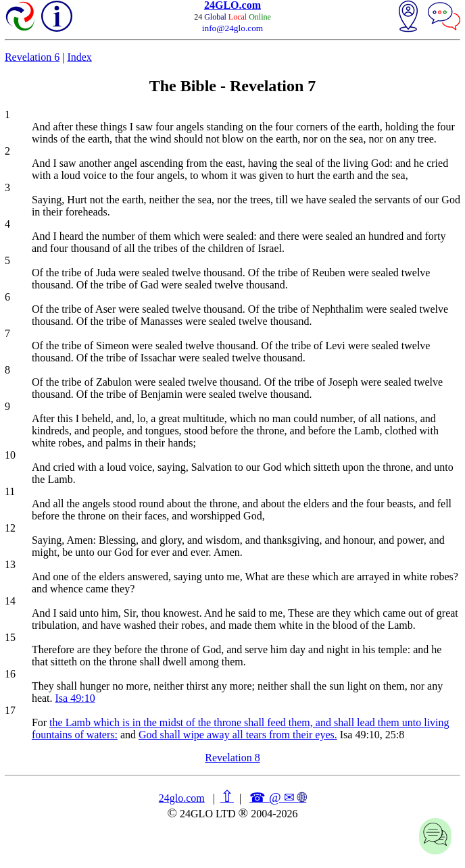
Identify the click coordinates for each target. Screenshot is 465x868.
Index (79, 57)
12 (10, 528)
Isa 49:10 (75, 698)
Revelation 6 (32, 57)
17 (10, 710)
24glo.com (182, 798)
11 (10, 491)
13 (10, 564)
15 (10, 637)
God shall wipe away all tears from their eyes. (238, 735)
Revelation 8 (232, 758)
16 (10, 674)
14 (10, 601)
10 (10, 455)
